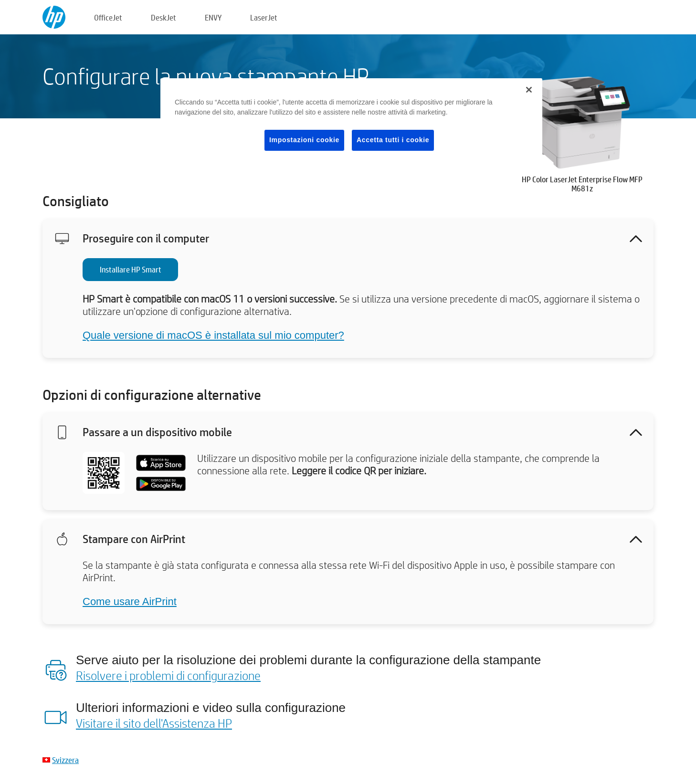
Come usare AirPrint (130, 601)
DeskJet (163, 17)
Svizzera (65, 760)
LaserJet (264, 17)
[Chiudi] (529, 90)
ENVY (213, 17)
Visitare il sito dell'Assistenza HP (154, 723)
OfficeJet (108, 17)
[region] (351, 122)
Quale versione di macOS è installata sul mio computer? (213, 335)
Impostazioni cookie (304, 140)
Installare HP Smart (131, 269)
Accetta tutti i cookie (393, 140)
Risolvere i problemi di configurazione (168, 675)
